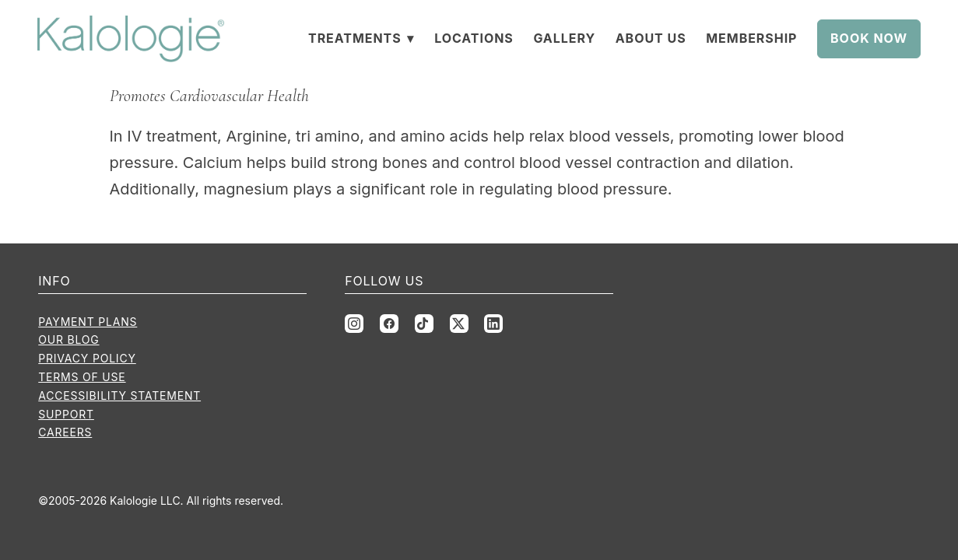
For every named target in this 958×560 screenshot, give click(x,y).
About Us (651, 38)
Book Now (869, 38)
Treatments (361, 38)
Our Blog (68, 339)
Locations (474, 38)
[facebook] (389, 324)
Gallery (564, 38)
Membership (751, 38)
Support (66, 414)
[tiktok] (424, 324)
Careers (65, 432)
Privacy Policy (87, 358)
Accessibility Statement (119, 395)
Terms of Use (82, 377)
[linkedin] (493, 324)
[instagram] (354, 324)
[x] (459, 324)
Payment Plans (88, 322)
